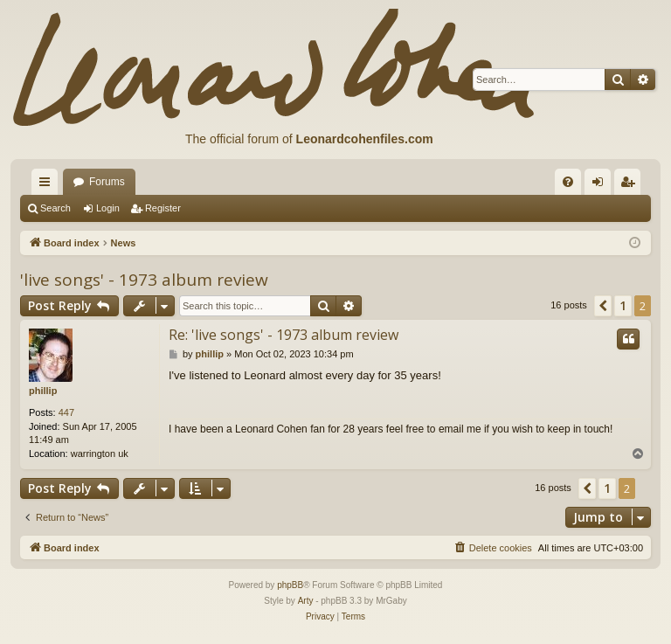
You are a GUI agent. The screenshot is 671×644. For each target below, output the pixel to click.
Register (163, 208)
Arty (306, 601)
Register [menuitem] (631, 185)
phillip (43, 391)
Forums (107, 182)
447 (66, 412)
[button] (603, 306)
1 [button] (623, 305)
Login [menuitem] (602, 185)
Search (55, 208)
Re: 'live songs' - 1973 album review (284, 335)
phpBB (290, 585)
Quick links (48, 185)
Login (108, 208)
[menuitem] (568, 182)
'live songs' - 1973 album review (144, 280)
